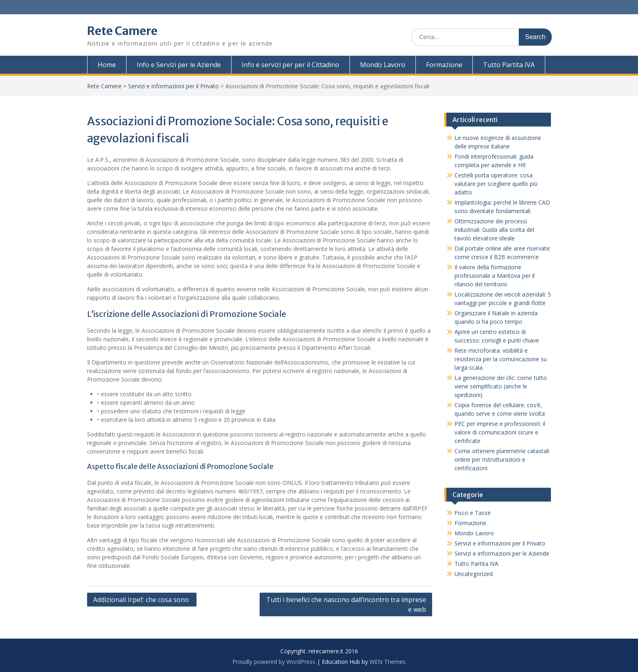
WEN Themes (388, 662)
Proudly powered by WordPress (274, 662)
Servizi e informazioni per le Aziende (502, 553)
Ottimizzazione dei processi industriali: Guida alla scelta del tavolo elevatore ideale (494, 230)
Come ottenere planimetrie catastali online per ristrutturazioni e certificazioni (502, 459)
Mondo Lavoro (383, 65)
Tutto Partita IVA (509, 65)
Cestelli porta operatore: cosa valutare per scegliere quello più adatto (496, 184)
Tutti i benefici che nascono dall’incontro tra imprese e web (346, 604)
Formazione (444, 65)
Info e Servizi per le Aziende (179, 65)
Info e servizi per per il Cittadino (291, 65)
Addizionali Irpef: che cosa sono (142, 600)
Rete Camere (122, 31)
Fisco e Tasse (473, 513)
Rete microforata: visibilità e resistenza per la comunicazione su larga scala (501, 359)
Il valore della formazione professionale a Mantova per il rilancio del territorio (495, 276)
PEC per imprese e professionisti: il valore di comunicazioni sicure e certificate (500, 432)
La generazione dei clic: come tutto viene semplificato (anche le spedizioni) (501, 386)
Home (107, 65)
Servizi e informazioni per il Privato (174, 86)
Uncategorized (474, 574)
